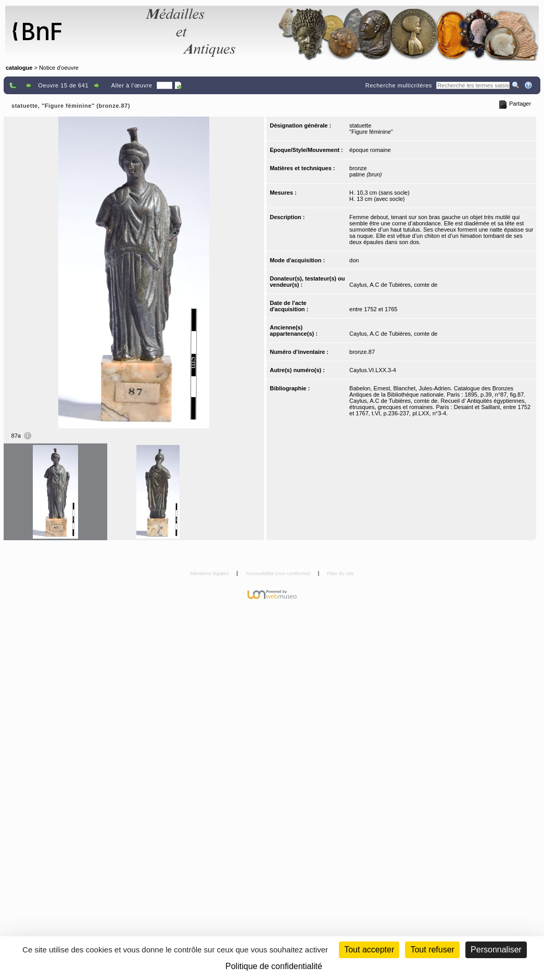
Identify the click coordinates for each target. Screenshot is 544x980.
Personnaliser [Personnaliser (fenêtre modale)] (496, 950)
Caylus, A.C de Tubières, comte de (393, 285)
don (354, 260)
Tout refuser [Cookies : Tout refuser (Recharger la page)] (432, 950)
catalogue (19, 68)
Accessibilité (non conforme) (279, 573)
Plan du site (340, 573)
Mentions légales (210, 573)
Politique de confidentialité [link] (274, 966)
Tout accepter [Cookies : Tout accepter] (369, 950)
